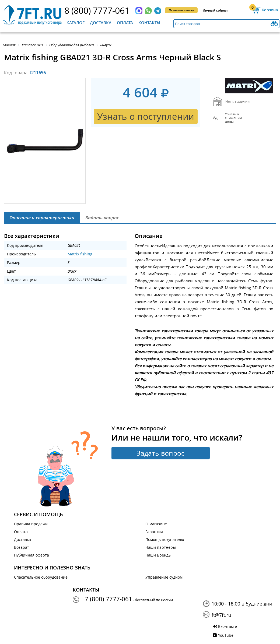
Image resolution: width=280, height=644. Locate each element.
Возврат (22, 547)
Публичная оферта (31, 555)
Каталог (76, 23)
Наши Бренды (158, 555)
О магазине (156, 524)
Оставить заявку (181, 10)
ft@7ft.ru (221, 615)
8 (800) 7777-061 (97, 10)
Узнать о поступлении (146, 116)
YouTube (226, 635)
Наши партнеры (161, 547)
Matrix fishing (80, 254)
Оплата (125, 23)
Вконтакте (227, 626)
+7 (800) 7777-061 (107, 599)
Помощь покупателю (165, 539)
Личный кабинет (216, 10)
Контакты (149, 23)
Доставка (101, 23)
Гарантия (154, 532)
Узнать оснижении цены (233, 118)
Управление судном (164, 577)
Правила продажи (31, 524)
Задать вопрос (160, 453)
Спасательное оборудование (41, 577)
